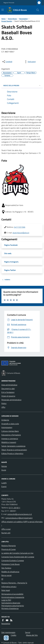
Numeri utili (6, 533)
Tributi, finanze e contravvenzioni (14, 450)
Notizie (4, 466)
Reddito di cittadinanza (10, 572)
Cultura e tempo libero (10, 431)
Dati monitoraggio (8, 632)
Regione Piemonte (9, 3)
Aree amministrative (9, 385)
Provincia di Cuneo (9, 549)
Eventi (4, 486)
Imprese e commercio (10, 439)
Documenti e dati (8, 389)
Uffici (3, 407)
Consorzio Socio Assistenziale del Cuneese (18, 557)
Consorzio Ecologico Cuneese (13, 560)
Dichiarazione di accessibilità (12, 594)
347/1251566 (20, 227)
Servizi (28, 632)
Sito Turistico (6, 568)
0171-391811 (14, 508)
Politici (4, 403)
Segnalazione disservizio (11, 603)
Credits (13, 635)
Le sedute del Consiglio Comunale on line (17, 553)
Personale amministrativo (11, 400)
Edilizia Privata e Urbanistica (12, 453)
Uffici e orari (6, 529)
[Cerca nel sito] (37, 10)
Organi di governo (8, 396)
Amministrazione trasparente (13, 597)
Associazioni (23, 19)
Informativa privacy (9, 587)
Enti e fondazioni (8, 392)
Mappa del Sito (32, 635)
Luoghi (4, 483)
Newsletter (6, 624)
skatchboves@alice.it (21, 233)
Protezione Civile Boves (11, 564)
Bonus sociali (6, 575)
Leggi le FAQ (6, 600)
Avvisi (4, 470)
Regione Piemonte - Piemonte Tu (14, 583)
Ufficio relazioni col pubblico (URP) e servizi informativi (22, 523)
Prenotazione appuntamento (13, 606)
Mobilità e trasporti (9, 442)
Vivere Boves (12, 19)
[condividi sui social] (7, 62)
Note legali (6, 590)
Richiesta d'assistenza (10, 608)
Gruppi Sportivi (7, 21)
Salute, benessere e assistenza (13, 446)
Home (3, 19)
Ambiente (5, 420)
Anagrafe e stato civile (10, 424)
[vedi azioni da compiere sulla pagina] (30, 62)
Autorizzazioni (7, 427)
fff (2, 579)
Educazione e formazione (11, 435)
